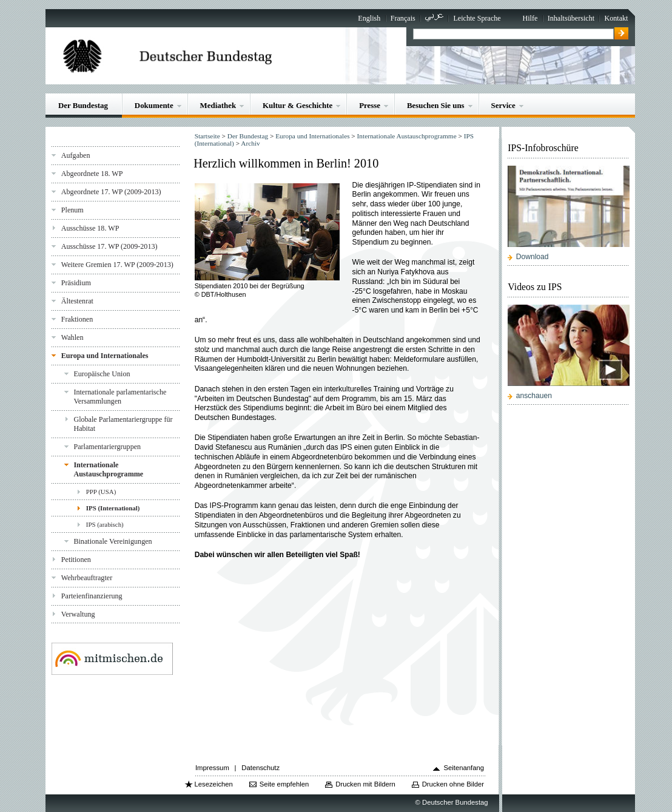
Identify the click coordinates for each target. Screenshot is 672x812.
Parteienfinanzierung (92, 596)
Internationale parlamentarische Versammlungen (120, 397)
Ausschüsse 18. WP (90, 228)
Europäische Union (102, 374)
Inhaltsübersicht (571, 18)
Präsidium (76, 283)
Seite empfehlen (284, 784)
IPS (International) (113, 508)
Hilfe (530, 18)
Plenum (72, 210)
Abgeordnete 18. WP (92, 174)
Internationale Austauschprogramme (108, 469)
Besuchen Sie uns (436, 105)
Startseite (207, 136)
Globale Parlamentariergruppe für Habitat (123, 424)
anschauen (534, 396)
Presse (370, 105)
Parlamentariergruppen (107, 447)
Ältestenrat (77, 301)
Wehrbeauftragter (87, 578)
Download (533, 257)
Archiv (250, 143)
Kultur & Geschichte (297, 105)
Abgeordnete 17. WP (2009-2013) (111, 192)
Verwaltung (78, 614)
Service (503, 105)
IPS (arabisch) (105, 524)
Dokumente (154, 105)
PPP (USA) (101, 492)
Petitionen (76, 560)
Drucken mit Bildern (365, 784)
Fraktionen (77, 319)
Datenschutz (260, 768)
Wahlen (72, 337)
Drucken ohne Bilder (453, 784)
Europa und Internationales (105, 356)
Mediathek (218, 105)
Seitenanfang (464, 768)
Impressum (212, 768)
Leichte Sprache (477, 18)
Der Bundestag (83, 105)
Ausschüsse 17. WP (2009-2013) (109, 246)
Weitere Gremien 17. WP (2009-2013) (117, 265)
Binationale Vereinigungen (113, 541)
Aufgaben (76, 155)
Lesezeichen (213, 784)
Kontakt (616, 18)
